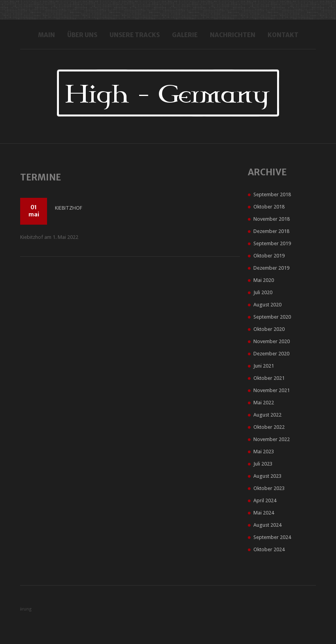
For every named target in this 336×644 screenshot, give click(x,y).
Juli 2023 (263, 464)
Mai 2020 (264, 280)
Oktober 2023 (269, 488)
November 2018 (272, 219)
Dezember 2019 (271, 268)
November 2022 (272, 439)
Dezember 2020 (271, 354)
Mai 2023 (264, 452)
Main (46, 35)
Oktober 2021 (269, 378)
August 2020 (267, 305)
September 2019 (272, 243)
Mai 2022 (264, 403)
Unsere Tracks (135, 35)
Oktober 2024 (269, 549)
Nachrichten (233, 35)
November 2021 (272, 390)
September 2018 (272, 194)
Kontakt (283, 35)
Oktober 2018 (269, 207)
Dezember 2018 (271, 231)
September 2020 (272, 317)
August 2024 (267, 525)
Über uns (82, 35)
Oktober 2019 (269, 256)
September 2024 (272, 537)
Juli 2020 (263, 292)
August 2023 (267, 476)
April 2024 (265, 500)
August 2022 (267, 415)
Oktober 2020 (269, 329)
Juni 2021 (264, 366)
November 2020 (272, 341)
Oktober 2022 (269, 427)
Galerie (185, 35)
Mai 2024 (264, 513)
